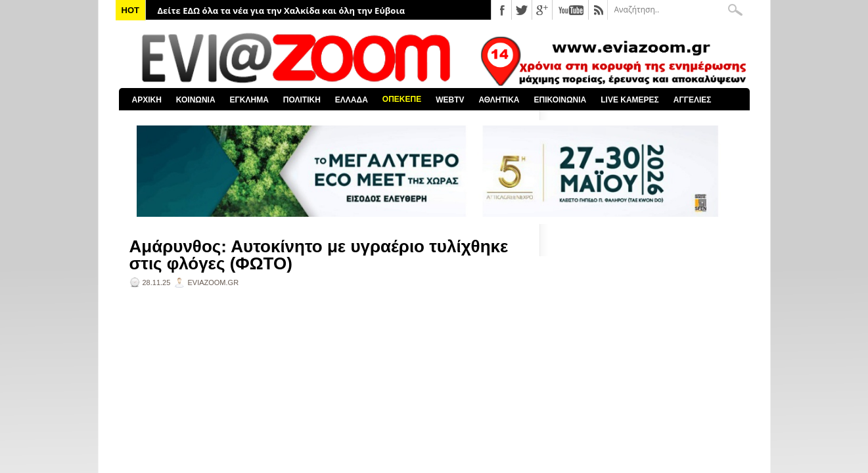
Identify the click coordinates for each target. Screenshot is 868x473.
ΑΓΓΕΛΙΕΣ (693, 100)
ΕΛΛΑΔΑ (352, 100)
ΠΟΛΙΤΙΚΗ (302, 100)
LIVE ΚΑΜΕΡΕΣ (630, 100)
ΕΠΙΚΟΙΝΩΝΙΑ (560, 100)
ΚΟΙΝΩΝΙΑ (196, 100)
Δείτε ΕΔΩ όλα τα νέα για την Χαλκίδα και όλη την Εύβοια (282, 11)
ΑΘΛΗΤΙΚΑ (499, 100)
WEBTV (450, 100)
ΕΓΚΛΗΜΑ (249, 100)
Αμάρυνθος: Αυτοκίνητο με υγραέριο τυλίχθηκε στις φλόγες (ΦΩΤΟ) (319, 255)
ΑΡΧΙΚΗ (147, 100)
